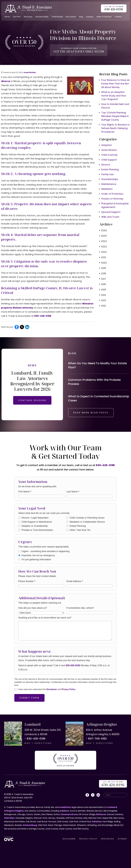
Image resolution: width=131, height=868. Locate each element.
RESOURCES (108, 839)
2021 (103, 257)
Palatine (97, 822)
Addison (64, 811)
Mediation (107, 189)
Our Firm (17, 17)
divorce (6, 81)
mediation (65, 807)
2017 (103, 279)
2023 (103, 247)
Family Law (107, 174)
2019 (103, 268)
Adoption (107, 145)
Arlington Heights (14, 811)
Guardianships (110, 179)
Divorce (106, 165)
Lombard (112, 807)
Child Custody (109, 155)
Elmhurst (101, 814)
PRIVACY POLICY (88, 839)
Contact (90, 17)
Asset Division (30, 72)
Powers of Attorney (112, 199)
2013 (103, 300)
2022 (103, 252)
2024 (103, 241)
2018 (103, 273)
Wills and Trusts (110, 217)
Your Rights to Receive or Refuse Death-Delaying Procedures (116, 128)
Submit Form (29, 698)
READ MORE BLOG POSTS (91, 413)
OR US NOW (113, 784)
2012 (103, 306)
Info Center (71, 17)
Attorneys (28, 17)
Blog (81, 17)
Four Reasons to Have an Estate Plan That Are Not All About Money (116, 84)
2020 (103, 263)
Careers (118, 17)
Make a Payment (104, 17)
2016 (103, 284)
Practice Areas (42, 17)
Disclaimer (52, 689)
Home (7, 17)
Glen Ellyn (9, 818)
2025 (103, 236)
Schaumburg (30, 825)
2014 (103, 295)
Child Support (109, 160)
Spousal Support (111, 212)
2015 (103, 290)
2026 (103, 230)
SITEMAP (122, 839)
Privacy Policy (68, 689)
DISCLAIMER (69, 839)
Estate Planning (110, 169)
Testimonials (57, 17)
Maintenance (109, 184)
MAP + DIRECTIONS (38, 743)
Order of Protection (112, 194)
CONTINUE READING (32, 400)
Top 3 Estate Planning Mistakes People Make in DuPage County (115, 116)
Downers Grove (69, 814)
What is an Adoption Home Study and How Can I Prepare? (114, 96)
